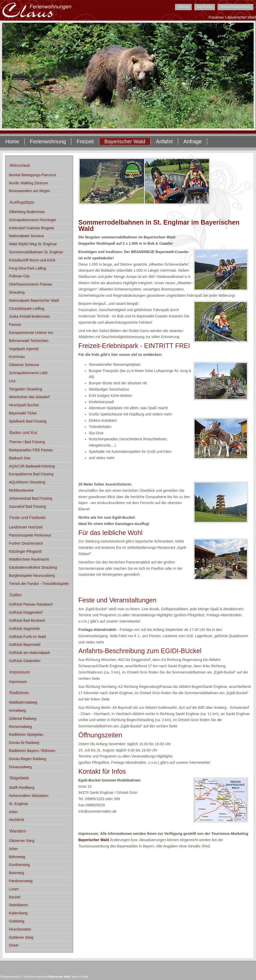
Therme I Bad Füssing (27, 442)
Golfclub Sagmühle (24, 629)
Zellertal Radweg (23, 719)
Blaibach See (20, 458)
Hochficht (16, 820)
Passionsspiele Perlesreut (30, 535)
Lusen (14, 889)
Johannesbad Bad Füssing (31, 498)
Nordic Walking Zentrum (28, 183)
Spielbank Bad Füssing (28, 421)
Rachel (15, 897)
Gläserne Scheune (24, 365)
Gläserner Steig (22, 841)
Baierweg (16, 873)
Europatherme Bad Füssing (31, 474)
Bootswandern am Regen (30, 191)
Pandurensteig (21, 881)
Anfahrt (164, 141)
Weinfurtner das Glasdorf (29, 397)
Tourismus (30, 977)
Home (12, 141)
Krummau (17, 357)
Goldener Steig (21, 937)
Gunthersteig (19, 865)
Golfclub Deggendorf (26, 612)
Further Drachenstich (26, 543)
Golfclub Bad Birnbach (27, 620)
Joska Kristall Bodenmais (29, 316)
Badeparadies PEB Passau (31, 450)
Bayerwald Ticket (23, 413)
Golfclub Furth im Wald (27, 637)
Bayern (76, 977)
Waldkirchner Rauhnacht (29, 559)
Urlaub (85, 977)
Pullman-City (19, 276)
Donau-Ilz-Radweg (24, 743)
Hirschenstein (20, 929)
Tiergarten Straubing (25, 389)
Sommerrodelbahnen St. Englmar (36, 252)
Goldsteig (17, 921)
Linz (12, 381)
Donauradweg (20, 767)
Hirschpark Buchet (24, 405)
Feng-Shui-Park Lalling (27, 268)
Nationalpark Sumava (26, 236)
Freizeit (85, 141)
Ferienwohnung (48, 141)
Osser (14, 945)
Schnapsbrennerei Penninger (33, 220)
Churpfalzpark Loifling (27, 309)
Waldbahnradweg (23, 702)
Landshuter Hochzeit (26, 527)
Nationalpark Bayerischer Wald (34, 300)
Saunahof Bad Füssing (27, 506)
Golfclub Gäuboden (25, 661)
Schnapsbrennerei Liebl (28, 373)
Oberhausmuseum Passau (31, 284)
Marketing (42, 977)
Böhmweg (17, 857)
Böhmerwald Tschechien (29, 341)
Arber (13, 812)
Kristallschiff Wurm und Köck (32, 260)
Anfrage (193, 141)
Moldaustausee (21, 490)
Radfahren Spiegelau (26, 734)
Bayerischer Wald (94, 840)
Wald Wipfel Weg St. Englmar (33, 244)
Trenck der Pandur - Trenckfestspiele (39, 584)
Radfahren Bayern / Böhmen (32, 751)
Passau (15, 324)
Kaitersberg (18, 913)
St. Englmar (18, 804)
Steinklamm (18, 905)
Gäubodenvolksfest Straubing (33, 567)
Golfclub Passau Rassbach (31, 604)
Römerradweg (20, 727)
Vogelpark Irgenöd (24, 349)
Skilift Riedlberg (22, 788)
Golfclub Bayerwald (25, 645)
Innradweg (17, 710)
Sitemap (183, 7)
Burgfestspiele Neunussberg (32, 576)
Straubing (17, 292)
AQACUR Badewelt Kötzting (32, 466)
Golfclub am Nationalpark (29, 653)
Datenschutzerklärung (235, 7)
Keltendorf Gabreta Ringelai (31, 228)
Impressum (205, 7)
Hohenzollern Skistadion (29, 796)
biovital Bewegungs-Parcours (33, 175)
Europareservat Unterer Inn (31, 333)
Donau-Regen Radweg (27, 759)
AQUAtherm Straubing (27, 482)
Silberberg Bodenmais (27, 212)
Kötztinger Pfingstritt (25, 551)
